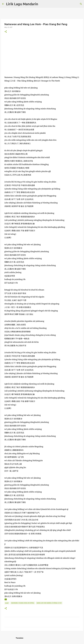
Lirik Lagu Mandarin (22, 4)
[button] (6, 32)
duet (7, 603)
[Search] (41, 4)
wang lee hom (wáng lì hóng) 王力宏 (49, 603)
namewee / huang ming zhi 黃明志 (23, 603)
